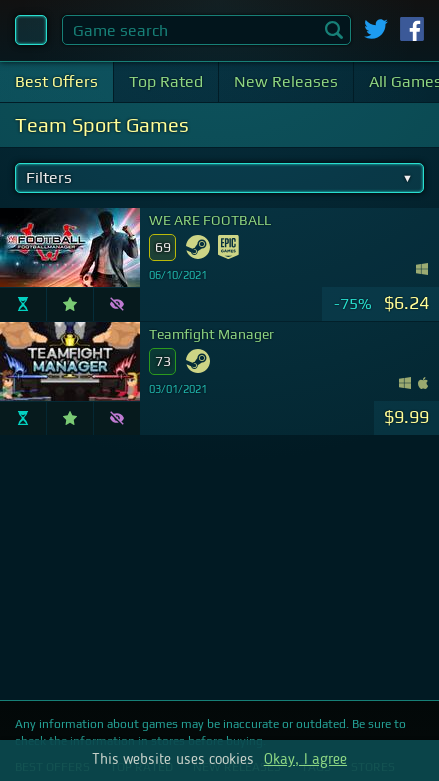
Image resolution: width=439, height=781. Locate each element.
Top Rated (166, 81)
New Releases (286, 81)
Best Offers (56, 81)
